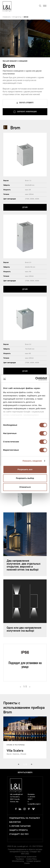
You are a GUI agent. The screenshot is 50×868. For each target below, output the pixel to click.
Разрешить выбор (25, 478)
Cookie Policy (32, 859)
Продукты (17, 17)
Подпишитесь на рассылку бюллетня (25, 820)
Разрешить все (25, 469)
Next (30, 687)
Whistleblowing (18, 861)
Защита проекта (19, 830)
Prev (21, 687)
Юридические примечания (26, 857)
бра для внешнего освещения (15, 61)
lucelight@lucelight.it (34, 804)
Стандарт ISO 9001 (19, 834)
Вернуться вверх (25, 773)
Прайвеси (20, 859)
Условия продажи (33, 861)
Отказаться (25, 487)
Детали (25, 207)
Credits (27, 863)
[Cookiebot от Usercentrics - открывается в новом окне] (36, 379)
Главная (6, 17)
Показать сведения (32, 461)
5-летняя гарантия (20, 826)
